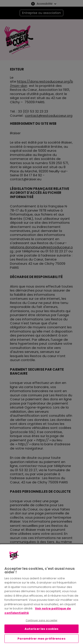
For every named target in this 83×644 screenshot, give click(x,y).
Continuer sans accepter (42, 620)
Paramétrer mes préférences (41, 639)
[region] (41, 594)
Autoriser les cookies (42, 629)
